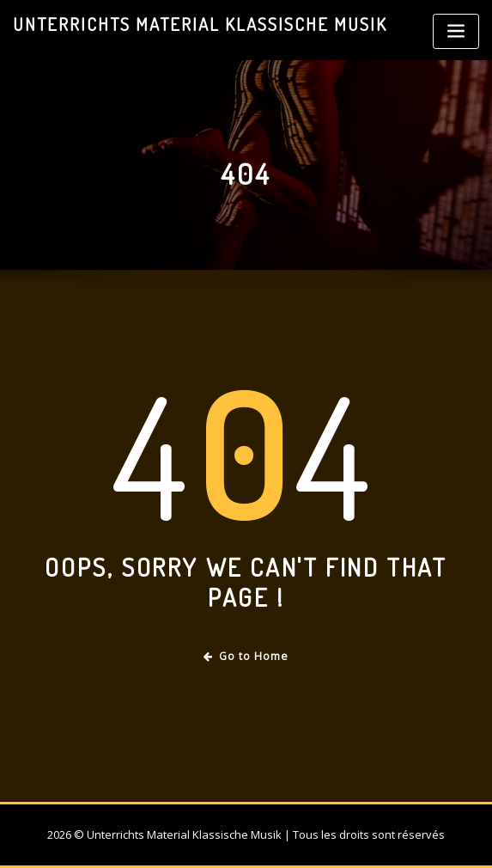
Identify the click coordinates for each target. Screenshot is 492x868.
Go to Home (246, 656)
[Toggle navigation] (456, 31)
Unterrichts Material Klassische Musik (200, 24)
